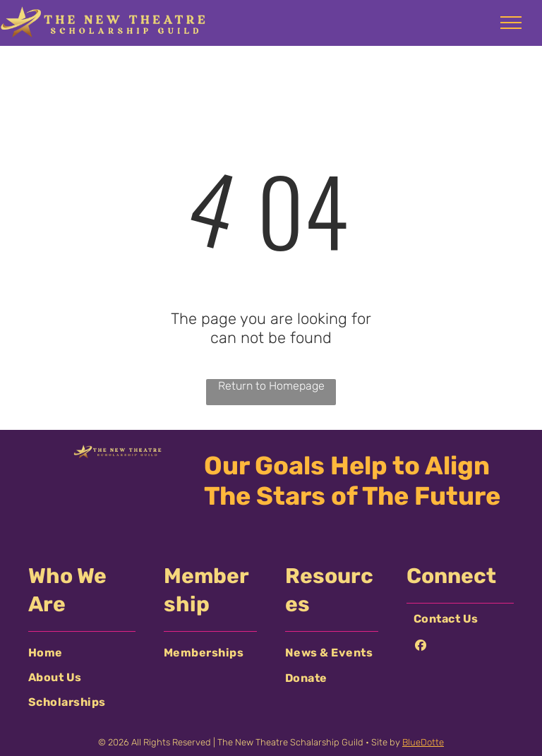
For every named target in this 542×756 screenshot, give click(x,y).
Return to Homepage (271, 386)
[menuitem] (82, 653)
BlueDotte (423, 742)
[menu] (511, 23)
